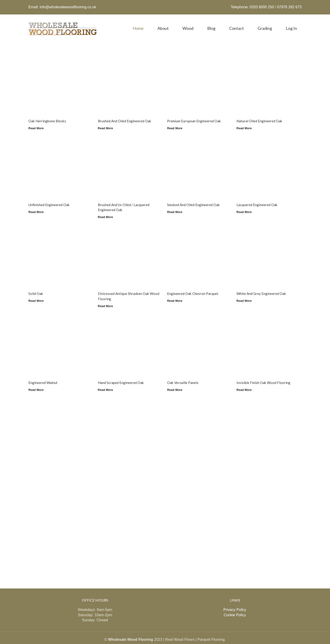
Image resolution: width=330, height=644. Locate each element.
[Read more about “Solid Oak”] (37, 292)
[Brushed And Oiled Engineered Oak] (130, 78)
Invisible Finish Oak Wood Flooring (266, 374)
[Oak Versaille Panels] (200, 337)
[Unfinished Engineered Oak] (60, 161)
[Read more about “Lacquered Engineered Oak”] (247, 204)
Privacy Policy (235, 599)
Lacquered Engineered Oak (260, 197)
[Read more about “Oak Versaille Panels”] (177, 380)
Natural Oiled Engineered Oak (262, 114)
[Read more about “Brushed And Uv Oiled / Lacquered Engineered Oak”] (107, 209)
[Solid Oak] (60, 249)
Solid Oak (36, 285)
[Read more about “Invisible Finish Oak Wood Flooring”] (247, 380)
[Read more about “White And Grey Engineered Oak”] (247, 292)
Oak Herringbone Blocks (48, 114)
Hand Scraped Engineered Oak (123, 374)
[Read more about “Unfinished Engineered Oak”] (37, 204)
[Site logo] (63, 23)
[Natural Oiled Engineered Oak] (270, 78)
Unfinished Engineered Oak (50, 197)
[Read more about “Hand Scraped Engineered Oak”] (107, 380)
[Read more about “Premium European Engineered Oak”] (177, 121)
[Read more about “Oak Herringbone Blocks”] (37, 121)
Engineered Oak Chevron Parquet (195, 285)
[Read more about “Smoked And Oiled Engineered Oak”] (177, 204)
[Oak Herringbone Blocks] (60, 78)
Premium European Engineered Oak (196, 114)
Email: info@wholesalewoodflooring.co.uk (62, 5)
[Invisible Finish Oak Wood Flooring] (270, 337)
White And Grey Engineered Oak (264, 285)
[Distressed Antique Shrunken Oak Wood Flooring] (130, 249)
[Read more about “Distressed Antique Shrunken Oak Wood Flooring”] (107, 297)
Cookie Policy (235, 604)
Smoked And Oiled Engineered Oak (196, 197)
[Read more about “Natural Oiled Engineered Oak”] (247, 121)
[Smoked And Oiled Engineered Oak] (200, 161)
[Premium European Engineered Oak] (200, 78)
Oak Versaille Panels (184, 374)
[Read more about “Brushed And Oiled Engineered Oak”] (107, 121)
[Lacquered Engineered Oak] (270, 161)
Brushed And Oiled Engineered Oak (126, 114)
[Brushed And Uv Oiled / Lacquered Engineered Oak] (130, 161)
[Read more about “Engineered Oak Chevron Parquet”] (177, 292)
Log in (291, 24)
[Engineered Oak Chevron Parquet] (200, 249)
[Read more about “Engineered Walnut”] (37, 380)
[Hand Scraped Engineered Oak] (130, 337)
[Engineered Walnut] (60, 337)
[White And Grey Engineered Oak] (270, 249)
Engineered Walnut (43, 374)
